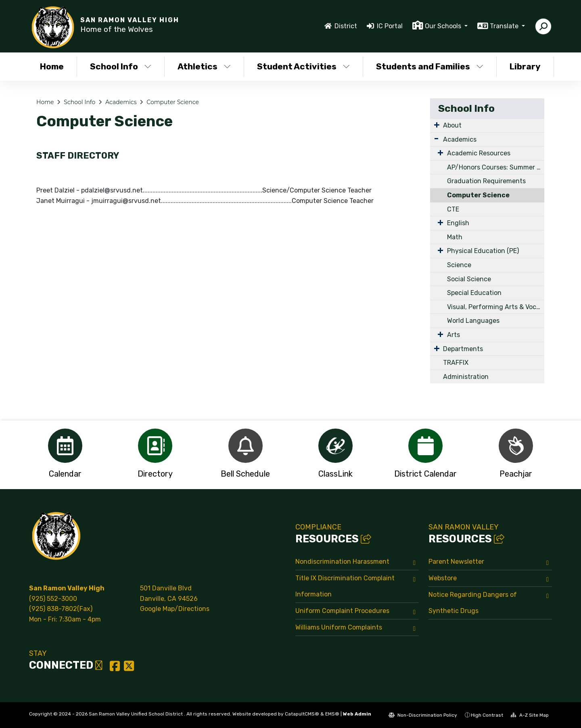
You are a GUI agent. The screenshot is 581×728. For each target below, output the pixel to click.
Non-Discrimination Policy (423, 715)
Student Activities (303, 66)
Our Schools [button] (444, 26)
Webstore (443, 578)
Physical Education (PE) (483, 251)
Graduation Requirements (486, 181)
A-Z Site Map (530, 715)
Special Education (474, 293)
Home (52, 66)
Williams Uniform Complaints (339, 627)
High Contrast (487, 715)
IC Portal (390, 26)
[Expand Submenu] (437, 125)
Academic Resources (479, 153)
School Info (121, 66)
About (452, 125)
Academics (121, 102)
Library (525, 66)
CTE (453, 209)
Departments (463, 349)
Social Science (469, 279)
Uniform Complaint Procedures (342, 611)
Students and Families (429, 66)
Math (455, 237)
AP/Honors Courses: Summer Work (496, 167)
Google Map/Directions (175, 609)
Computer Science (173, 102)
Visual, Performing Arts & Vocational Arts (496, 307)
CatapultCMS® (302, 714)
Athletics (204, 66)
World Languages (473, 321)
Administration (466, 377)
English (458, 223)
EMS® (332, 714)
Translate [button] (505, 26)
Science (459, 265)
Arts (454, 335)
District (346, 26)
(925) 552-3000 (53, 599)
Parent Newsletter (456, 562)
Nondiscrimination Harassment (342, 562)
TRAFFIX (456, 363)
